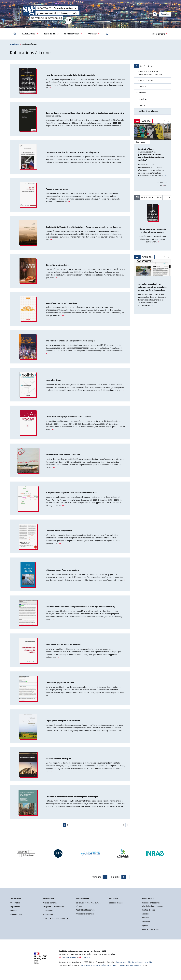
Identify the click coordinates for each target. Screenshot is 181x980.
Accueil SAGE (14, 44)
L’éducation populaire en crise (60, 685)
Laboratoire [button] (30, 34)
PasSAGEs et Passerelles (86, 913)
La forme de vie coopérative (59, 533)
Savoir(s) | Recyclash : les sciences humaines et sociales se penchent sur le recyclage (152, 287)
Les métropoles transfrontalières (61, 304)
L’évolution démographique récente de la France (69, 418)
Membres (14, 914)
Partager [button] (94, 34)
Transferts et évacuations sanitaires (63, 457)
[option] (153, 157)
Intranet (146, 921)
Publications (48, 914)
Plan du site (121, 965)
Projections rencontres (85, 917)
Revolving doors (53, 382)
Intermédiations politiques (59, 762)
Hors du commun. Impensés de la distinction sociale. (71, 75)
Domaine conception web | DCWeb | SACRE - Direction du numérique (111, 968)
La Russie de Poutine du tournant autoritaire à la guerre (72, 153)
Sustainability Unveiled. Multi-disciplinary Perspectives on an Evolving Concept (83, 228)
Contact (165, 14)
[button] (107, 34)
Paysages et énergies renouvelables (63, 723)
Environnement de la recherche (55, 922)
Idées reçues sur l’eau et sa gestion (62, 572)
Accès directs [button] (160, 34)
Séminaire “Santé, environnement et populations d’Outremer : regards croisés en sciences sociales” (151, 155)
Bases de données (116, 906)
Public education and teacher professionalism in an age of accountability (80, 609)
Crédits (149, 965)
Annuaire (146, 917)
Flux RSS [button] (116, 880)
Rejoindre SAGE (16, 918)
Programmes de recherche (54, 910)
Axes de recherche (50, 906)
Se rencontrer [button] (73, 34)
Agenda (145, 929)
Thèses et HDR (49, 918)
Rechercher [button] (51, 34)
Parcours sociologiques (57, 190)
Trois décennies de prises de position (63, 647)
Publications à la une (150, 933)
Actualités (146, 925)
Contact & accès (149, 913)
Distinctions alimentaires (58, 266)
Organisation (15, 910)
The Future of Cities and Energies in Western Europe (70, 342)
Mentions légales (136, 965)
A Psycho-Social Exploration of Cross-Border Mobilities (71, 495)
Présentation (15, 906)
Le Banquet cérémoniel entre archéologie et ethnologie (72, 800)
